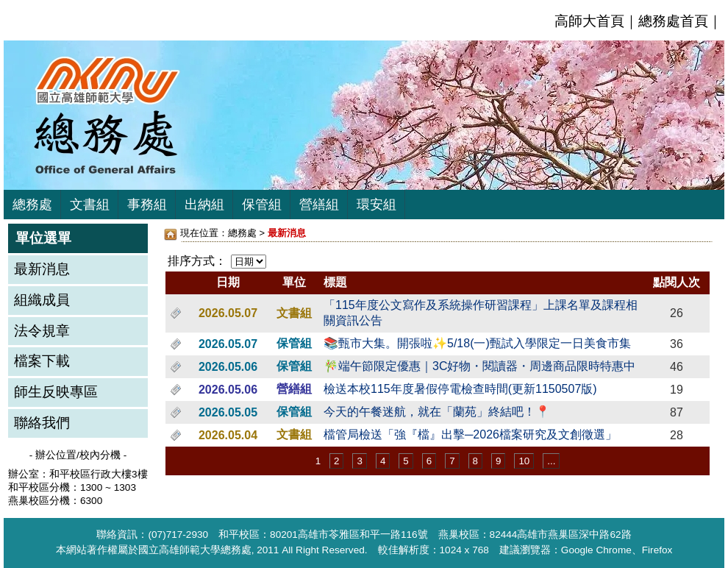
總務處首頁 (673, 21)
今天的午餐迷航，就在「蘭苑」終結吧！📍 (437, 412)
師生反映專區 (56, 392)
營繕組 (319, 205)
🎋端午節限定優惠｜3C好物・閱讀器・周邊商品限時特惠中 (479, 366)
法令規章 (42, 331)
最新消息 (42, 269)
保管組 (262, 205)
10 (524, 461)
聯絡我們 (42, 423)
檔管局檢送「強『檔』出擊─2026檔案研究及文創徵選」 (470, 434)
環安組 (377, 205)
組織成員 (42, 300)
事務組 (147, 205)
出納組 (204, 205)
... (551, 461)
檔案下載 (42, 361)
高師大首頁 (589, 21)
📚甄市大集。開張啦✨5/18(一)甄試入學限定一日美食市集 (477, 343)
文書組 (90, 205)
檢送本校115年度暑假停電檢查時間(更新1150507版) (460, 389)
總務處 (32, 205)
